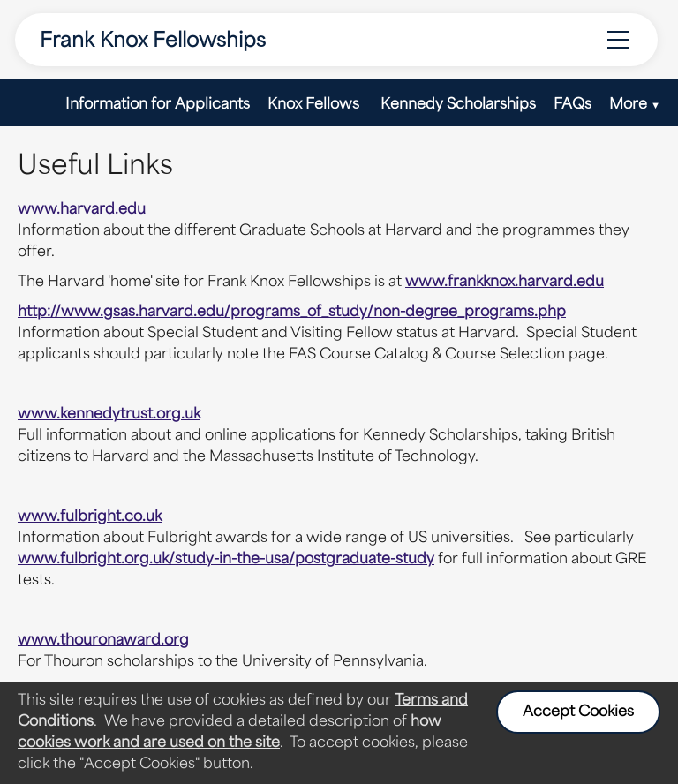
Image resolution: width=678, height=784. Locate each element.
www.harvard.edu (82, 210)
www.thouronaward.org (103, 641)
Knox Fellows (315, 105)
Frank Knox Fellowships (153, 42)
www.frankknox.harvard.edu (505, 283)
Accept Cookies (578, 712)
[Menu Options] (618, 40)
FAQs (573, 105)
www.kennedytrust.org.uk (109, 415)
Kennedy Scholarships (458, 105)
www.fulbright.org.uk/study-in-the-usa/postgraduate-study (226, 560)
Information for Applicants (158, 105)
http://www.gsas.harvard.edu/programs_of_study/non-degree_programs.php (292, 313)
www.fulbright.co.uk (90, 517)
